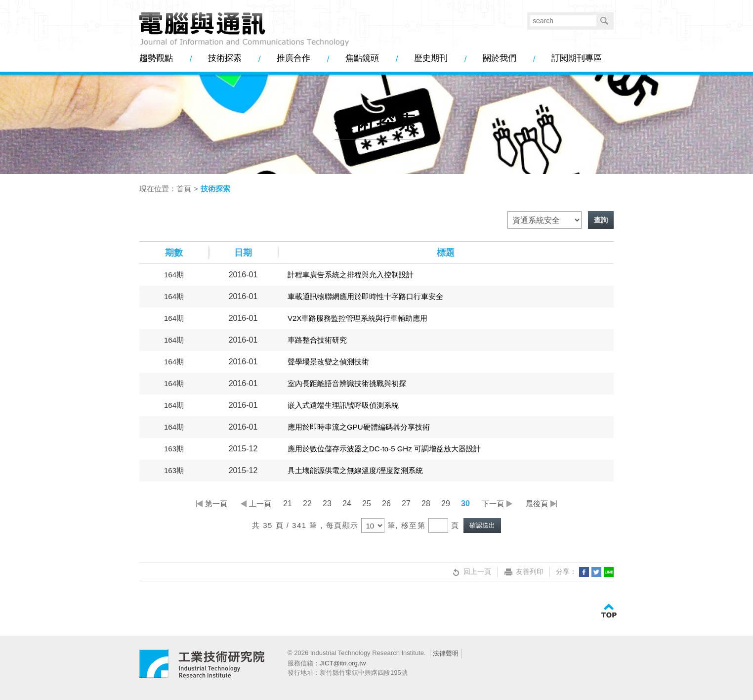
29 (446, 503)
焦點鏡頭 (362, 58)
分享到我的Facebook (584, 572)
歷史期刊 (431, 58)
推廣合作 (293, 58)
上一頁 (260, 503)
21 (288, 503)
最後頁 (537, 503)
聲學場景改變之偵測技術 (328, 362)
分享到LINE (609, 572)
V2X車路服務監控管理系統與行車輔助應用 (357, 318)
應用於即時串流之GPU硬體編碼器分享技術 (359, 427)
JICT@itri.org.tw (343, 663)
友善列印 (523, 572)
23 (327, 503)
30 (465, 503)
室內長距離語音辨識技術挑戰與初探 (347, 383)
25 (367, 503)
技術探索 (225, 58)
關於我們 (500, 58)
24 (347, 503)
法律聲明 (446, 653)
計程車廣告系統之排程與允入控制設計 (351, 275)
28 (426, 503)
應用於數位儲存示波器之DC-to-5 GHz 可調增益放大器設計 (384, 449)
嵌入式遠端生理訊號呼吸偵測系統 (343, 405)
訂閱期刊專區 (577, 58)
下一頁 (493, 503)
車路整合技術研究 (317, 340)
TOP (609, 611)
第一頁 (216, 503)
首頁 (184, 189)
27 (406, 503)
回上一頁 (471, 572)
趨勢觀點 (156, 58)
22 (307, 503)
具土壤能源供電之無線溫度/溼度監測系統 (355, 470)
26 (386, 503)
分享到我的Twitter (596, 572)
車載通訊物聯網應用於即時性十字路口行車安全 (365, 296)
